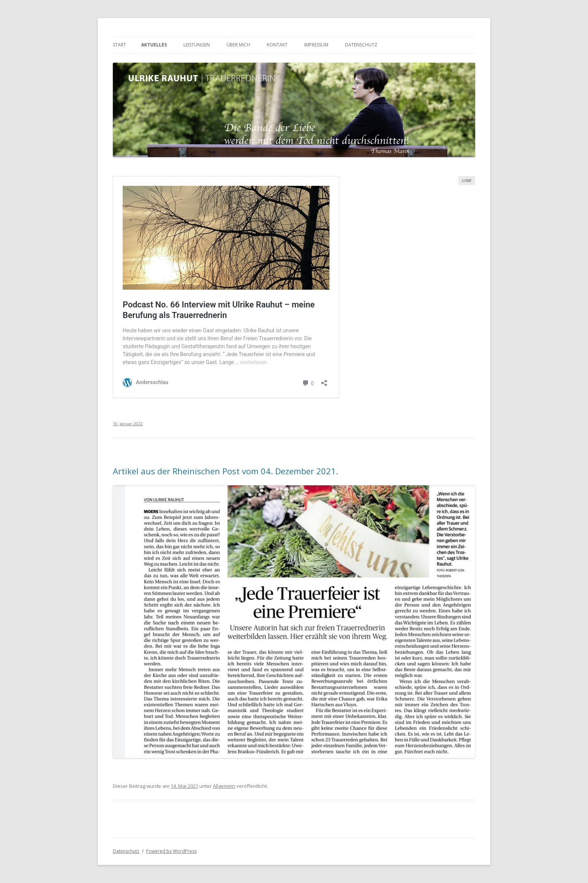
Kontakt (277, 45)
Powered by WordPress (171, 851)
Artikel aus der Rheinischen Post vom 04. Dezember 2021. (226, 471)
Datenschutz (361, 45)
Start (119, 45)
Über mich (238, 45)
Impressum (316, 45)
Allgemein (224, 786)
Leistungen (197, 45)
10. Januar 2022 (128, 424)
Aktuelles (154, 45)
